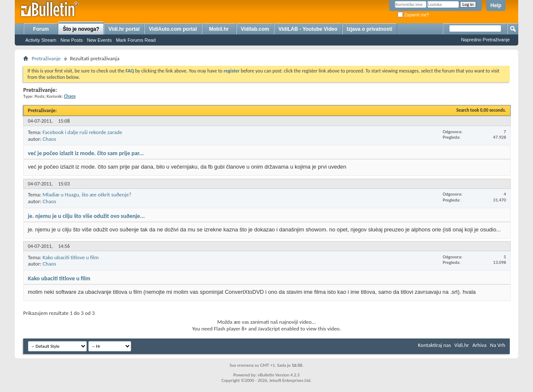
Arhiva (479, 345)
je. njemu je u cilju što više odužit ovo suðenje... (86, 216)
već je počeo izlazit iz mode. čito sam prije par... (86, 153)
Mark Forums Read (136, 40)
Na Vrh (498, 345)
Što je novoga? (81, 29)
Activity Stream (41, 40)
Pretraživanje (46, 58)
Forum (41, 29)
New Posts (72, 40)
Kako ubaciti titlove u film (71, 257)
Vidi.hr (462, 345)
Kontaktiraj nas (434, 345)
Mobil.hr (219, 29)
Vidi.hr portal (124, 29)
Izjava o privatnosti (370, 29)
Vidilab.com (255, 29)
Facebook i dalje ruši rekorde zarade (83, 132)
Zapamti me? (413, 15)
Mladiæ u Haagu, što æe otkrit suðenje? (87, 195)
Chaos (49, 139)
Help (496, 5)
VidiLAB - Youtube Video (308, 29)
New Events (99, 40)
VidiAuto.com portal (173, 29)
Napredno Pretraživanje (485, 40)
